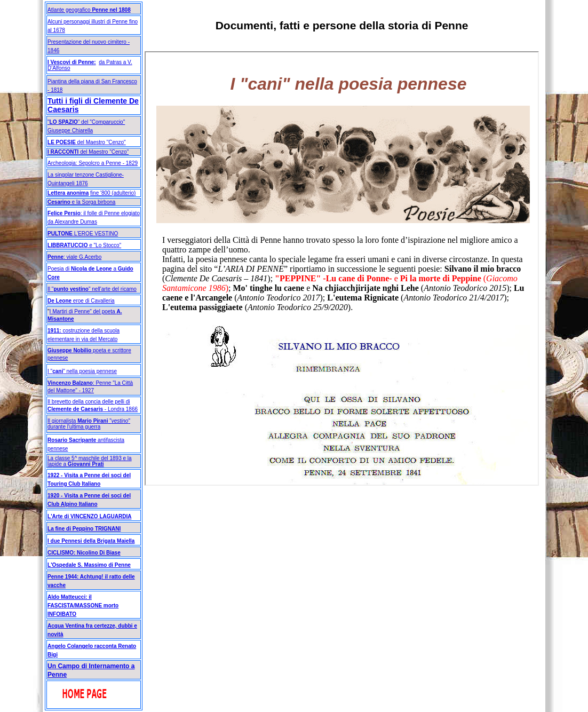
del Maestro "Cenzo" (104, 152)
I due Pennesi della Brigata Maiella (91, 541)
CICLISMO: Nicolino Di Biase (84, 553)
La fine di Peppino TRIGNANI (84, 529)
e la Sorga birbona (81, 202)
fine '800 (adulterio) (113, 193)
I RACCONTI (63, 152)
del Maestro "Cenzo (100, 142)
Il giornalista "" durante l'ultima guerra (89, 424)
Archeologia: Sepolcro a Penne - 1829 (93, 163)
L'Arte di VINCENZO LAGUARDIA (89, 516)
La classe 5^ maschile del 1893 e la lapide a (90, 461)
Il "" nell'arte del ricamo (92, 289)
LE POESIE (62, 142)
